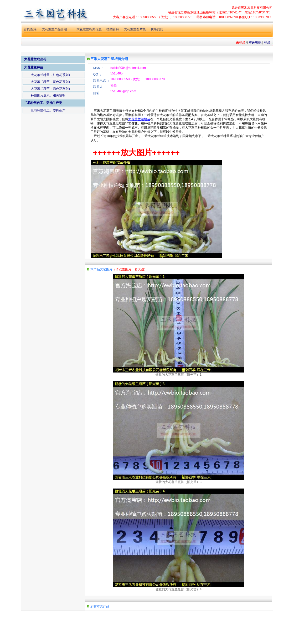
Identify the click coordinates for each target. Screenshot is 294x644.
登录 (267, 43)
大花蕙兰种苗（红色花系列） (51, 75)
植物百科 (113, 29)
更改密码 (255, 43)
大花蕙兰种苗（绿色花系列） (51, 89)
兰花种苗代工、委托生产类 (43, 103)
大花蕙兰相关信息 (89, 29)
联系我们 (157, 29)
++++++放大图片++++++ (136, 152)
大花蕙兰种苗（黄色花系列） (51, 82)
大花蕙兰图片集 (135, 29)
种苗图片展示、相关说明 (48, 95)
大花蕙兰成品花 (35, 59)
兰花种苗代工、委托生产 (48, 110)
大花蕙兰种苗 (34, 67)
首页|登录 (30, 29)
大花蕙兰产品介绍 (54, 29)
